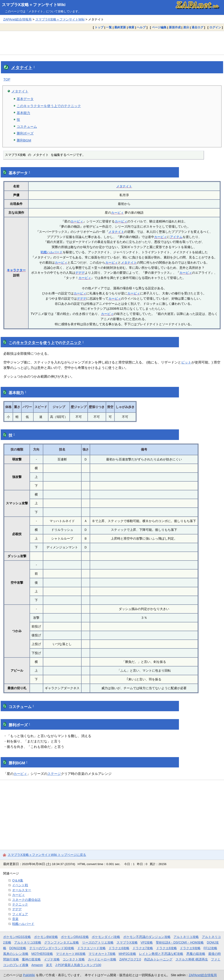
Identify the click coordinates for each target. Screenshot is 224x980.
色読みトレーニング (158, 959)
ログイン (215, 27)
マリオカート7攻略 (102, 954)
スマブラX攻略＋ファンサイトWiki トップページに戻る (47, 855)
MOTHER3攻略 (42, 954)
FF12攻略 (210, 948)
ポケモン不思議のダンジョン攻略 (147, 937)
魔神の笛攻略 (31, 959)
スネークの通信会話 (26, 900)
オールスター (22, 890)
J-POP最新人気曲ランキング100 (78, 965)
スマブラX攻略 (127, 942)
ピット (186, 362)
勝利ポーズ (25, 133)
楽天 (49, 965)
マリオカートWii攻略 (71, 954)
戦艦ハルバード (52, 252)
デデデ (80, 273)
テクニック (72, 343)
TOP (7, 79)
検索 (131, 27)
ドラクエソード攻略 (91, 948)
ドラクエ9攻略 (190, 948)
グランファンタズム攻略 (62, 942)
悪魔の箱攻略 (196, 954)
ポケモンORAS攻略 (75, 937)
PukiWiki (29, 975)
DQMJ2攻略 (18, 948)
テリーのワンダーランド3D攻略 (52, 948)
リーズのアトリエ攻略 (98, 942)
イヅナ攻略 (52, 959)
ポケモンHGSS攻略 (17, 937)
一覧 (109, 27)
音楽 (15, 919)
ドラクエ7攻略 (143, 948)
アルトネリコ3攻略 (28, 942)
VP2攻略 (147, 942)
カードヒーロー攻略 (102, 959)
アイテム (176, 237)
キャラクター (16, 270)
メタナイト (22, 68)
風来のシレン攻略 (16, 954)
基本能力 (23, 113)
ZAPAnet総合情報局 (17, 19)
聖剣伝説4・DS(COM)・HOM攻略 (180, 942)
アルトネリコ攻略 (186, 937)
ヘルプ (141, 27)
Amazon (37, 965)
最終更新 (120, 27)
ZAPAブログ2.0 (130, 959)
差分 (186, 27)
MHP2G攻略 (127, 954)
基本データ (25, 99)
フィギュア (20, 914)
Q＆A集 (18, 880)
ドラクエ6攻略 (119, 948)
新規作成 (175, 27)
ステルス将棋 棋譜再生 (192, 959)
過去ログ (197, 27)
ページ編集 (159, 27)
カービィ (117, 213)
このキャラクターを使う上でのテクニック (49, 106)
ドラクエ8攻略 (167, 948)
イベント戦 (20, 885)
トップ (99, 27)
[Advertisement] (112, 43)
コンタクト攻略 (74, 959)
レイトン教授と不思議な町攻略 (161, 954)
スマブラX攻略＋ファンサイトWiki (34, 5)
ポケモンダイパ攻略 (106, 937)
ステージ (54, 774)
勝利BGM (24, 140)
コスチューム (27, 127)
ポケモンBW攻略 (46, 937)
